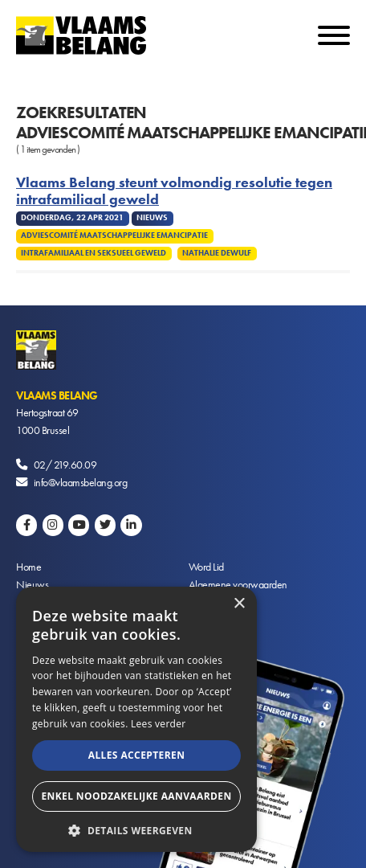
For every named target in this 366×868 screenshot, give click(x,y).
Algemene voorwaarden (238, 584)
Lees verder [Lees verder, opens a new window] (159, 724)
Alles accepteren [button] (137, 755)
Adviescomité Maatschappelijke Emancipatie (114, 235)
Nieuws (32, 584)
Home (28, 567)
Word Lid (206, 567)
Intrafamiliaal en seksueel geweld (94, 253)
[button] (136, 829)
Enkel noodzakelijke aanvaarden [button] (136, 796)
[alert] (136, 719)
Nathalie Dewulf (217, 253)
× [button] (239, 604)
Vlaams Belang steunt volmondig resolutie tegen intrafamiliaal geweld (174, 191)
